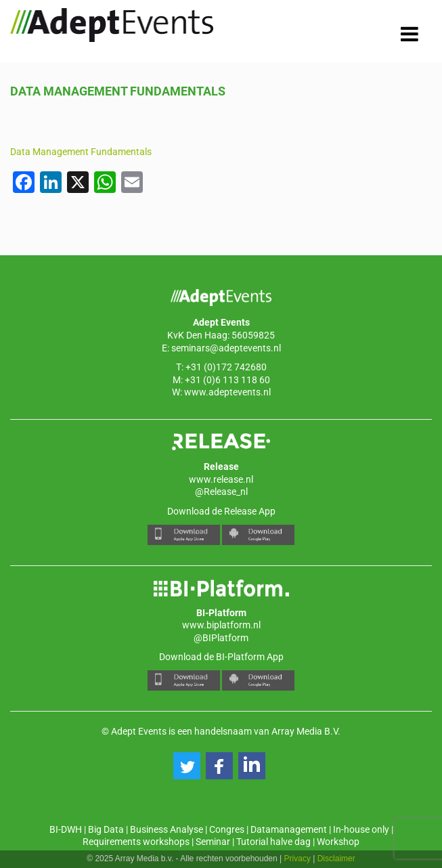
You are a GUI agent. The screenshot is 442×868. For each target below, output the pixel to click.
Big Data (106, 829)
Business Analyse (167, 829)
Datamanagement (289, 829)
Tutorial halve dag (273, 842)
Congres (227, 829)
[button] (187, 766)
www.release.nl (221, 479)
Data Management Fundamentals (81, 152)
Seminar (213, 842)
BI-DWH (66, 829)
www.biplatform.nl (221, 625)
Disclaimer (336, 859)
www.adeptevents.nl (227, 392)
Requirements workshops (136, 842)
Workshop (338, 842)
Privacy (297, 859)
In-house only (361, 829)
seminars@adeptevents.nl (226, 348)
